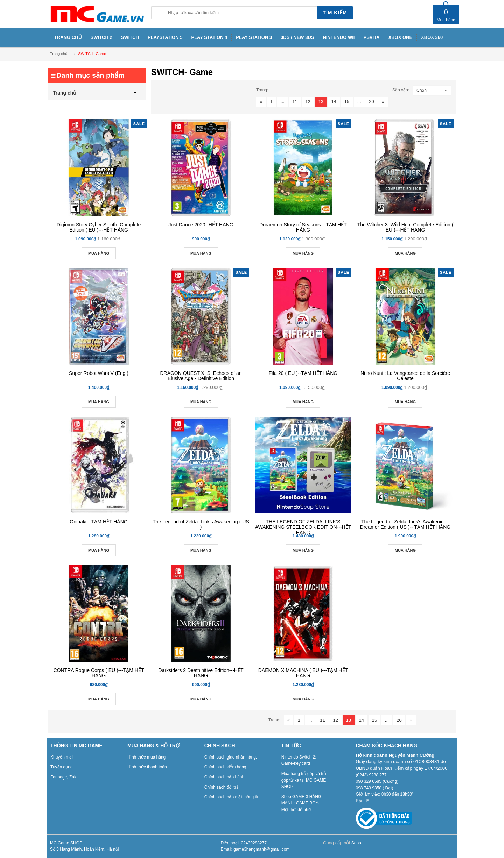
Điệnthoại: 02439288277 (244, 843)
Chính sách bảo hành (224, 777)
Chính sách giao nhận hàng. (231, 757)
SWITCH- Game (92, 54)
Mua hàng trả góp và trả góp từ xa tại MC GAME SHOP (304, 780)
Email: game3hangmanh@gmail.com (255, 849)
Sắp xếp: (401, 90)
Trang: (262, 90)
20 (371, 101)
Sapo (356, 843)
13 (321, 101)
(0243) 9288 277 (371, 775)
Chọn (422, 90)
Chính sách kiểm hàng (225, 767)
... (283, 101)
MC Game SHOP (66, 843)
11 (295, 101)
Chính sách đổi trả (222, 787)
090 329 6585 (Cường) (377, 781)
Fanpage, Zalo (64, 777)
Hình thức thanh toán (147, 767)
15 (347, 101)
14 (334, 101)
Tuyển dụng (62, 767)
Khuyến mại (62, 757)
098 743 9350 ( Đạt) (375, 788)
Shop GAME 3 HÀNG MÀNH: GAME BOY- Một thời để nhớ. (302, 803)
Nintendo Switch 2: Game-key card (299, 760)
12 (308, 101)
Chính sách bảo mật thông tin (232, 797)
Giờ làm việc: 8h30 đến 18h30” (385, 794)
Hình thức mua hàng (146, 757)
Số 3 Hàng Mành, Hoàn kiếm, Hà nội (84, 849)
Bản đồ (363, 801)
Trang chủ (59, 54)
